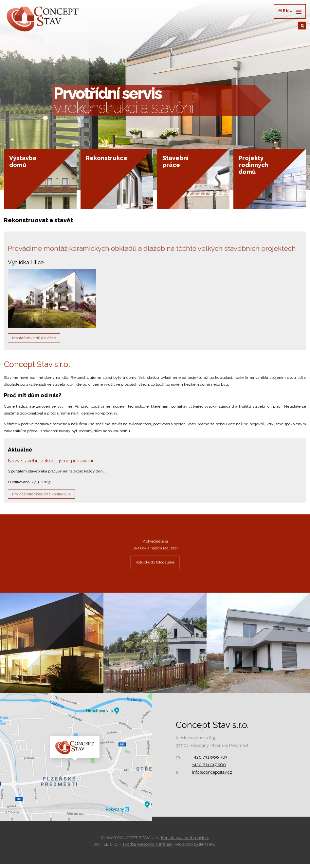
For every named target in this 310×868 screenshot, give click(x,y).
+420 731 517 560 (209, 769)
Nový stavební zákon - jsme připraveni (50, 464)
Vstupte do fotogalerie (155, 566)
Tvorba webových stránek (147, 848)
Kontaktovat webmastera (185, 842)
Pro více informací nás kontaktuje (41, 498)
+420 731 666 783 (210, 761)
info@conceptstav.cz (212, 776)
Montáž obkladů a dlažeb (34, 342)
